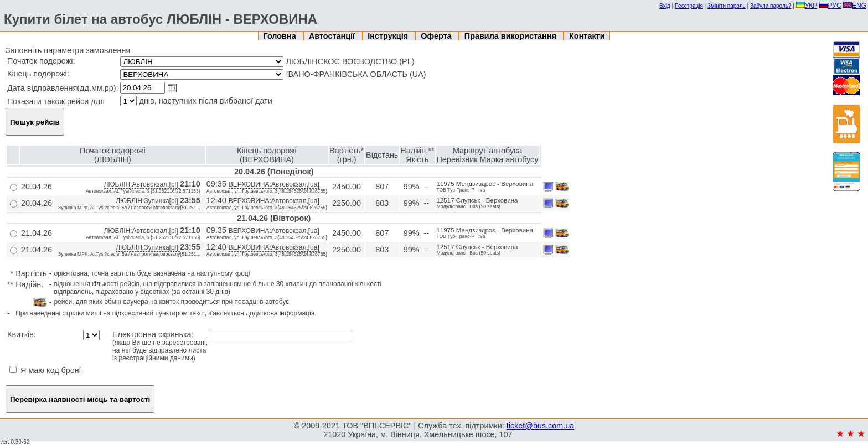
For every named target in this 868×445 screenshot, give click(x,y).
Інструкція (389, 36)
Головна (281, 36)
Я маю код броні (45, 370)
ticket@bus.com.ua (541, 426)
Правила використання (512, 36)
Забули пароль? (771, 6)
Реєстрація (689, 6)
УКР (807, 6)
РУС (830, 6)
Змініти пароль (727, 6)
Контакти (587, 36)
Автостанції (333, 36)
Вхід (665, 6)
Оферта (437, 36)
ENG (855, 6)
